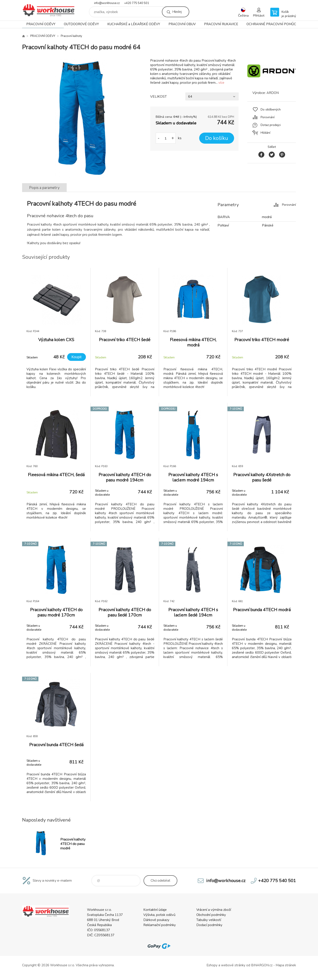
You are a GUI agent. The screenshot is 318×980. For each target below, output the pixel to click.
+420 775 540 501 (137, 3)
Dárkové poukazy (156, 920)
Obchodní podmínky (211, 915)
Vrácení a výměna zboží (214, 910)
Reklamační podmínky (160, 925)
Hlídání (265, 133)
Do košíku (217, 138)
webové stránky (233, 965)
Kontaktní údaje (155, 910)
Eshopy (212, 965)
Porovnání (268, 117)
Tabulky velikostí (209, 920)
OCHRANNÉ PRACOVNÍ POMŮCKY (273, 24)
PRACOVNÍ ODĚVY (41, 24)
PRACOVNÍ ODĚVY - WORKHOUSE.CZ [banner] (49, 10)
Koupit (77, 357)
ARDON (273, 93)
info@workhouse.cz (107, 3)
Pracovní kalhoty (71, 36)
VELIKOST (158, 97)
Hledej (177, 12)
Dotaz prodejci (271, 125)
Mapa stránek (286, 965)
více (221, 83)
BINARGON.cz (262, 965)
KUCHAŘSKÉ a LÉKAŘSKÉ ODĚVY (134, 24)
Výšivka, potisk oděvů (159, 915)
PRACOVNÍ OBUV (182, 24)
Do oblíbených (271, 109)
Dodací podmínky (209, 925)
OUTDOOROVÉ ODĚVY (81, 24)
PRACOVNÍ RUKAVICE (221, 24)
